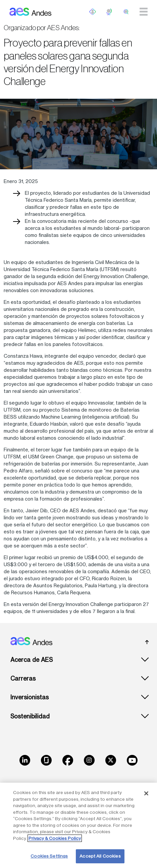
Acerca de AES (32, 660)
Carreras (23, 678)
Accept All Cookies (100, 856)
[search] (126, 12)
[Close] (146, 793)
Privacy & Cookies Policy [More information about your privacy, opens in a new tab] (55, 838)
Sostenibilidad (30, 716)
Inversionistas (30, 697)
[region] (78, 825)
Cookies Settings (49, 856)
